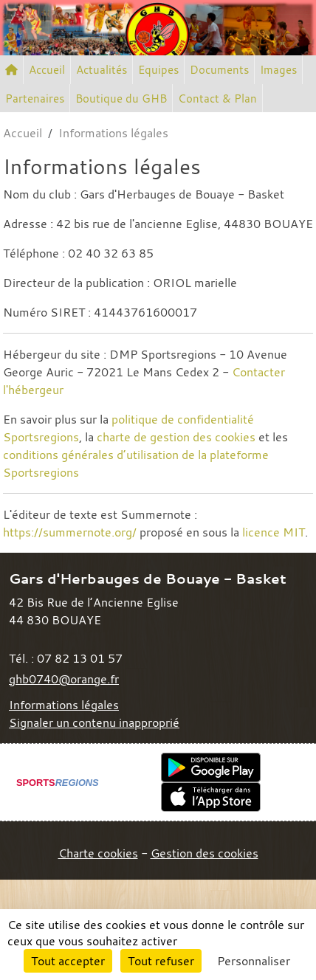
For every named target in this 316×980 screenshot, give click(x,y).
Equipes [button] (158, 69)
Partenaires (35, 98)
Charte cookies (98, 853)
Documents (219, 69)
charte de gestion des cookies (176, 437)
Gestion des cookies (205, 853)
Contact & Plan (217, 98)
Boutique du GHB (121, 98)
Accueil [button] (47, 69)
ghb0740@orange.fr (64, 679)
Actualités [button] (102, 69)
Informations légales (64, 705)
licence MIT (274, 532)
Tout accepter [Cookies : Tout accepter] (68, 961)
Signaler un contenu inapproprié (94, 722)
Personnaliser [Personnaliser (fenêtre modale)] (254, 961)
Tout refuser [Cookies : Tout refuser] (161, 961)
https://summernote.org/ (70, 532)
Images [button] (278, 69)
